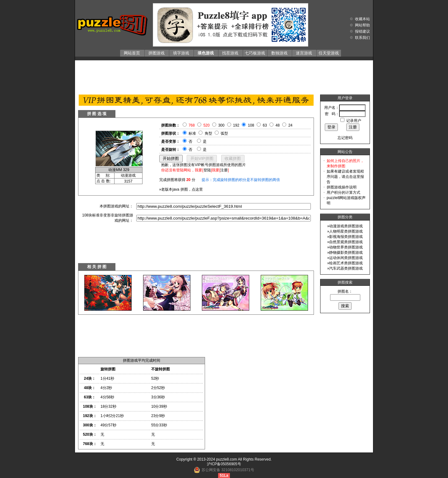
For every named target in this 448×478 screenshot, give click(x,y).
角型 (208, 133)
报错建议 (362, 31)
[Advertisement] (224, 76)
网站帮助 (362, 25)
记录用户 (354, 121)
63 (265, 125)
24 (290, 125)
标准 (192, 133)
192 (236, 125)
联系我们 (362, 38)
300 (221, 125)
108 (251, 125)
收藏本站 (362, 19)
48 (278, 125)
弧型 (224, 133)
